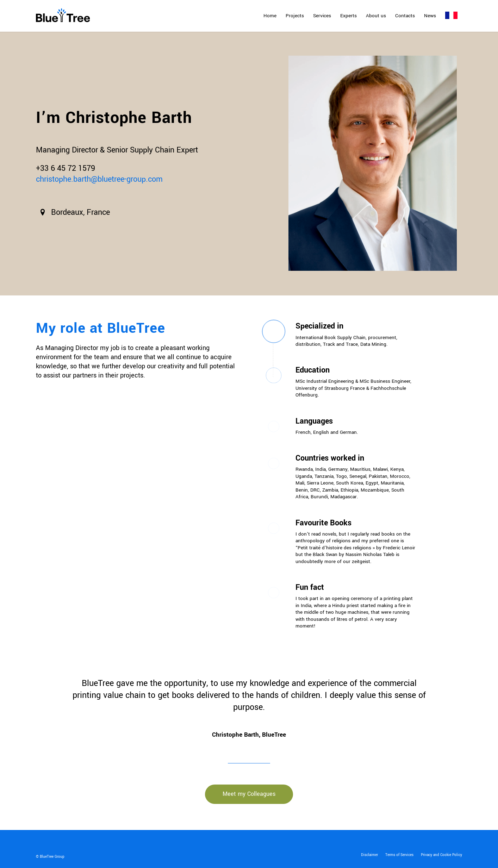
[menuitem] (270, 16)
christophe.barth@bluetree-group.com (99, 179)
